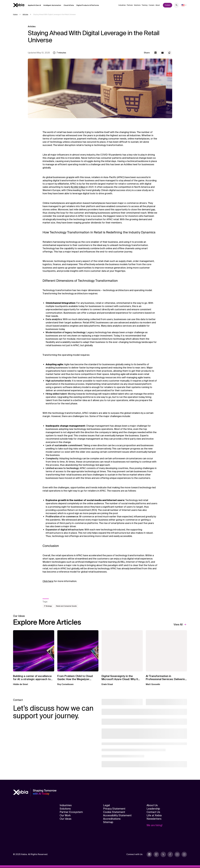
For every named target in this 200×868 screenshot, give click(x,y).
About (158, 5)
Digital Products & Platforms (88, 5)
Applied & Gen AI (34, 5)
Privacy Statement (114, 809)
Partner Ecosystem (71, 812)
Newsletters (154, 819)
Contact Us (153, 812)
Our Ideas (66, 819)
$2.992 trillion (78, 187)
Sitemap (108, 822)
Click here (48, 581)
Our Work (65, 815)
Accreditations (112, 819)
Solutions (137, 5)
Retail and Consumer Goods (66, 606)
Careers (151, 5)
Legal (106, 805)
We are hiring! (154, 825)
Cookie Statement (114, 812)
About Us (152, 805)
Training (145, 5)
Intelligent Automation (52, 5)
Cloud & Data (69, 5)
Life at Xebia (154, 815)
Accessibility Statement (117, 815)
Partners (130, 5)
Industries (122, 5)
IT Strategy (48, 606)
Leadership (153, 809)
